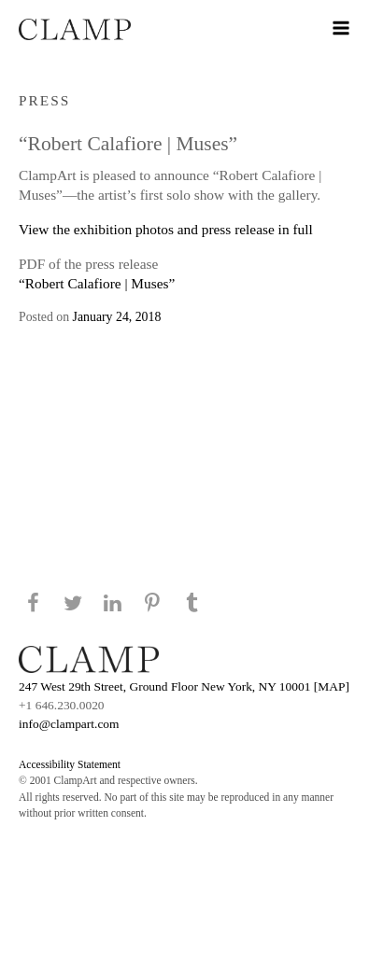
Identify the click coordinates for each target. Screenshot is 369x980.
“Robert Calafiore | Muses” (97, 283)
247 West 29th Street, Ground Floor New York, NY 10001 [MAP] (184, 686)
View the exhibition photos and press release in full (166, 229)
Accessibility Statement (70, 764)
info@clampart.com (69, 724)
